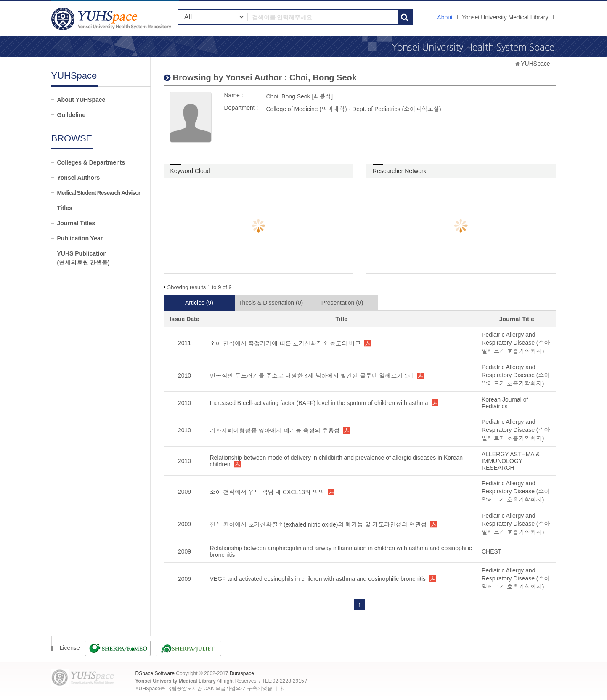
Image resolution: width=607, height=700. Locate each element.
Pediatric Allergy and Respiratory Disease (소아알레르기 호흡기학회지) (516, 343)
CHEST (492, 551)
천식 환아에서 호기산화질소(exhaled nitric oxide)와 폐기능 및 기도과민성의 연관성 (319, 524)
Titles (65, 208)
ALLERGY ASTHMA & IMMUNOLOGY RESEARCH (511, 461)
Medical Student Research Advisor (99, 193)
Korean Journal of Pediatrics (505, 403)
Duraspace (242, 673)
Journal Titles (76, 223)
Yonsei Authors (79, 178)
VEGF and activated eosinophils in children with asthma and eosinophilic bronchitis (318, 579)
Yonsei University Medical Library (505, 17)
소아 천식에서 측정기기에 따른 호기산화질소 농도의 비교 (285, 343)
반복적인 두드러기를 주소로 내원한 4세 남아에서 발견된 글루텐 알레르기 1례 (312, 376)
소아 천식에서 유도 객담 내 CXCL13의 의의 (267, 492)
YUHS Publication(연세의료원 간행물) (83, 258)
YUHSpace (535, 64)
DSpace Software (155, 673)
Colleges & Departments (91, 162)
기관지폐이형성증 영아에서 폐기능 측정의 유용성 (275, 431)
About (445, 17)
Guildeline (72, 115)
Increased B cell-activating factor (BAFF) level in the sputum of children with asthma (319, 403)
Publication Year (80, 238)
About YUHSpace (81, 100)
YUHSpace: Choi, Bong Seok (112, 19)
